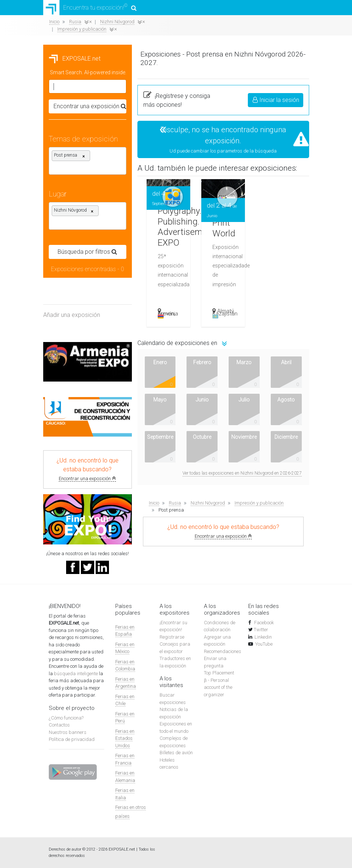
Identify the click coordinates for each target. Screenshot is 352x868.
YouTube (264, 644)
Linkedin (263, 637)
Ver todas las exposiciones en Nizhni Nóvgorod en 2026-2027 (242, 473)
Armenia (168, 315)
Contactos (59, 725)
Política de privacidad (72, 739)
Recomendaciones (223, 651)
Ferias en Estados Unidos (125, 738)
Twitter (261, 630)
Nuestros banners (68, 732)
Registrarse (172, 637)
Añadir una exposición (72, 315)
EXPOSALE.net (75, 59)
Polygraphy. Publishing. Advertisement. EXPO (187, 227)
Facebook (263, 623)
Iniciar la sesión (276, 100)
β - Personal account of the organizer (218, 687)
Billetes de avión (176, 753)
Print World (224, 228)
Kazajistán (225, 315)
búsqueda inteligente (76, 674)
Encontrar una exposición (87, 479)
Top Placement (219, 673)
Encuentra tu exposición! (90, 8)
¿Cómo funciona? (66, 718)
